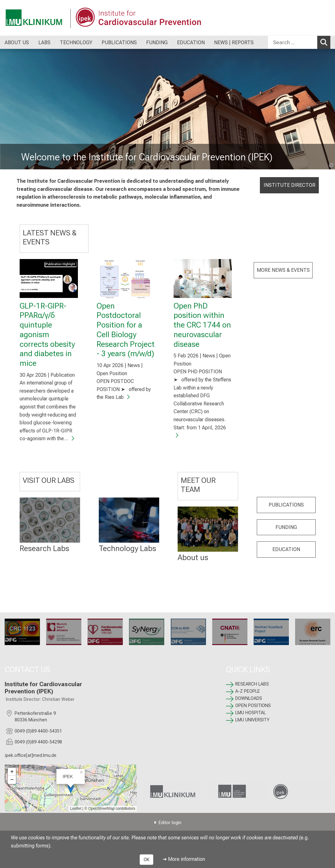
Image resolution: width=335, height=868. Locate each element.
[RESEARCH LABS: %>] (50, 520)
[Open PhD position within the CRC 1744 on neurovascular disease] (203, 278)
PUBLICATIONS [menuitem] (119, 42)
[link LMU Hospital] (172, 791)
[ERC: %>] (313, 632)
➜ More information (184, 859)
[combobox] (299, 42)
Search (325, 42)
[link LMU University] (237, 792)
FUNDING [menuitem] (157, 42)
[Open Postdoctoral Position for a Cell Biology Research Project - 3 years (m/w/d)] (126, 278)
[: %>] (129, 520)
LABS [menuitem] (44, 42)
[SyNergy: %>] (147, 632)
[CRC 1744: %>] (188, 632)
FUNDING (286, 527)
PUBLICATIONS (286, 505)
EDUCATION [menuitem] (191, 42)
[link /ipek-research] (301, 791)
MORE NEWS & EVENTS (283, 270)
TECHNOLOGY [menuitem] (76, 42)
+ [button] (12, 772)
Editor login (170, 823)
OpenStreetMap (101, 809)
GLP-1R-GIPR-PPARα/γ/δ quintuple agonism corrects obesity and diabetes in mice (47, 334)
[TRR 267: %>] (105, 632)
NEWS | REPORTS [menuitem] (234, 42)
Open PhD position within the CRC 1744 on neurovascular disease (202, 325)
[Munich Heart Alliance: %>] (64, 632)
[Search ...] (293, 42)
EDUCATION (286, 550)
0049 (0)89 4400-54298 (38, 742)
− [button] (12, 780)
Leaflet (76, 809)
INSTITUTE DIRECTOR (289, 185)
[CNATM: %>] (230, 632)
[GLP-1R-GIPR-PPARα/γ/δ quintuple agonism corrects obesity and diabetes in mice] (49, 278)
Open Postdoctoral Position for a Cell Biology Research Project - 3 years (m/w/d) (126, 330)
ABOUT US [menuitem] (17, 42)
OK (146, 860)
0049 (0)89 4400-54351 (38, 731)
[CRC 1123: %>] (22, 632)
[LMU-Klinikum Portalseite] (42, 18)
